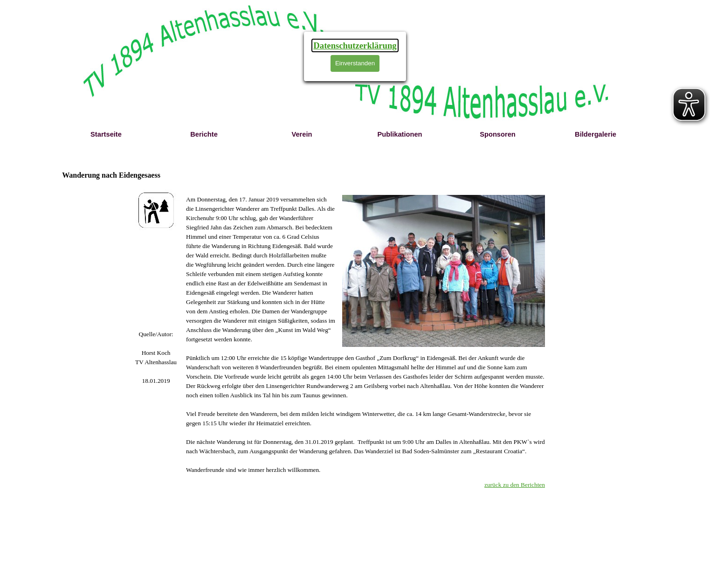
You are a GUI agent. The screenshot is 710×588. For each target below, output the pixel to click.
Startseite (106, 134)
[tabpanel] (156, 358)
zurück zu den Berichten (515, 485)
